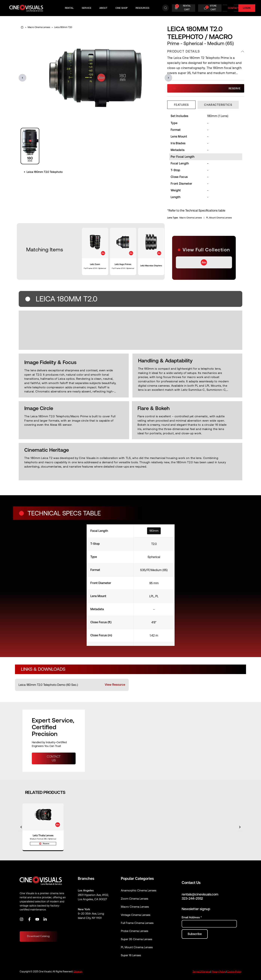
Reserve (207, 88)
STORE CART (213, 8)
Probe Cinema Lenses (135, 931)
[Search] (165, 8)
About (103, 8)
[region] (88, 146)
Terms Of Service (201, 971)
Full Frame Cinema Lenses (137, 923)
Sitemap (78, 971)
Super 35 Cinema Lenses (136, 939)
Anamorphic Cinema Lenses (139, 891)
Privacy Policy (218, 971)
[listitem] (72, 685)
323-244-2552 (192, 898)
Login (247, 8)
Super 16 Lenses (131, 955)
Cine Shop (122, 8)
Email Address (192, 917)
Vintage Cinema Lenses (136, 915)
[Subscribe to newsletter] (195, 934)
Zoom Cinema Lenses (135, 899)
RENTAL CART (187, 8)
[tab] (181, 105)
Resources (142, 8)
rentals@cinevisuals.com (200, 895)
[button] (22, 78)
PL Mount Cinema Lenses (219, 218)
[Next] (240, 827)
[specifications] (131, 585)
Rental (69, 8)
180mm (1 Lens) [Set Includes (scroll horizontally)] (218, 116)
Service (87, 8)
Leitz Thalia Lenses (43, 835)
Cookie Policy (234, 971)
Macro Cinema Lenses (191, 218)
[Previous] (21, 827)
